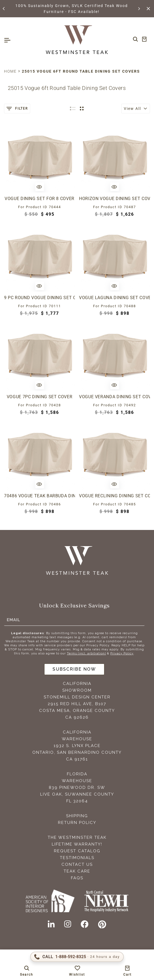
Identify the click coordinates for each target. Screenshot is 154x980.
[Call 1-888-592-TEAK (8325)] (77, 957)
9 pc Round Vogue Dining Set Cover (40, 298)
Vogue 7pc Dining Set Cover (40, 397)
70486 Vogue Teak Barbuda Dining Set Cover (40, 496)
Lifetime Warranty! (77, 844)
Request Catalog (77, 851)
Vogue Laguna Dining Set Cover (114, 298)
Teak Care (77, 871)
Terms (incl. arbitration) (86, 653)
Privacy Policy (122, 653)
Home (10, 71)
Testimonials (77, 858)
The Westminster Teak (77, 837)
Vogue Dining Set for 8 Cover (40, 199)
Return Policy (77, 823)
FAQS (77, 878)
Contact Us (77, 864)
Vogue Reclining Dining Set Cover (114, 496)
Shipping (77, 816)
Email (13, 620)
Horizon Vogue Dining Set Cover (114, 199)
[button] (4, 9)
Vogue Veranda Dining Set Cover (114, 397)
